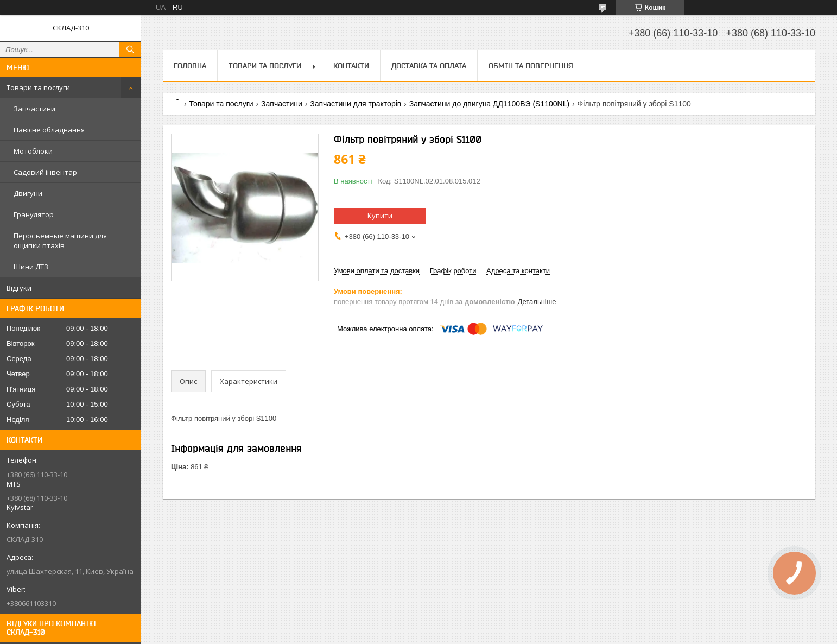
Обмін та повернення (531, 66)
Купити (380, 216)
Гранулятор (34, 214)
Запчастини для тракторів (356, 104)
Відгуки (19, 288)
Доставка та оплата (429, 66)
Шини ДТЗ (31, 267)
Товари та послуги (38, 87)
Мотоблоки (33, 151)
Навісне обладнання (49, 130)
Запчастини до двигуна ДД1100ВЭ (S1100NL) (489, 104)
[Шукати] (130, 49)
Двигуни (28, 193)
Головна (190, 66)
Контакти (351, 66)
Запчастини (34, 109)
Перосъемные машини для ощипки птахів (60, 241)
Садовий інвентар (45, 172)
